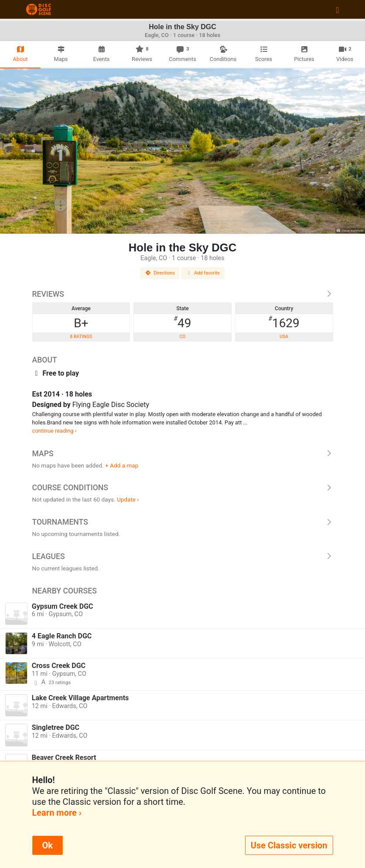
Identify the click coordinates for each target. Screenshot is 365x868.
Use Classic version (289, 845)
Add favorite (203, 273)
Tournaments (183, 522)
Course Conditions (183, 488)
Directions (160, 273)
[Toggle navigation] (337, 10)
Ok (48, 845)
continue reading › (55, 431)
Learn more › (57, 813)
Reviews (183, 294)
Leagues (183, 556)
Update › (128, 499)
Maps (183, 454)
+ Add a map (122, 465)
